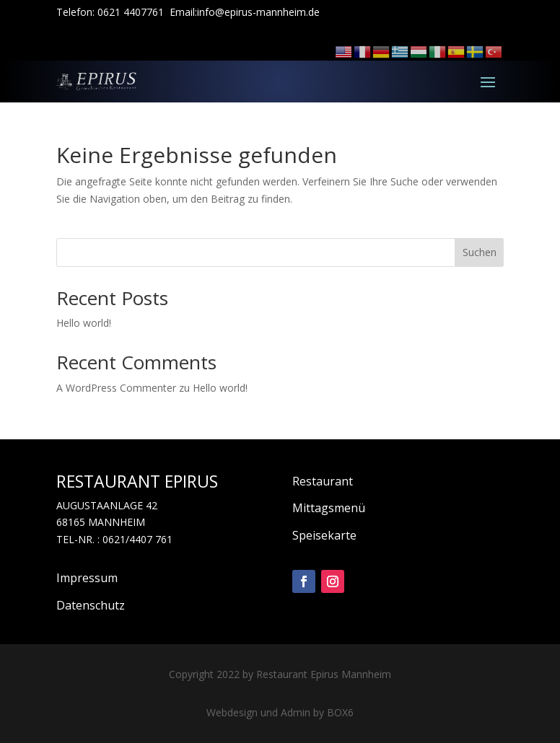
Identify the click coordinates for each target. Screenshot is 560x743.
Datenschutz (91, 605)
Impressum (87, 578)
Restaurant (323, 481)
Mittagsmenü (329, 508)
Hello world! (84, 323)
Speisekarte (324, 535)
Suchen (480, 252)
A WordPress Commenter (116, 388)
